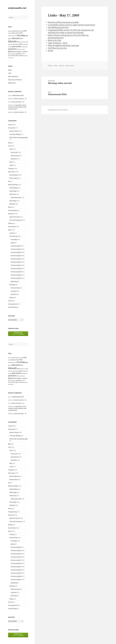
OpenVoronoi (15, 156)
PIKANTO (12, 204)
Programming (12, 210)
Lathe (11, 165)
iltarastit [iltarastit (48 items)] (16, 38)
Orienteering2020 (16, 275)
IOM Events (13, 194)
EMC (11, 162)
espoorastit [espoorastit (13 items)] (11, 36)
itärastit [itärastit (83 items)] (12, 41)
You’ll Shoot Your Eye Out (57, 48)
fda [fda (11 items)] (16, 36)
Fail (9, 181)
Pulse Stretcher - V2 (20, 99)
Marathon (14, 294)
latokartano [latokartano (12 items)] (23, 42)
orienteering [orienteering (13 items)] (24, 47)
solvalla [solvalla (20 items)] (18, 54)
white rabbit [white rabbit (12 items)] (11, 58)
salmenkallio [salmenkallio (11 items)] (13, 54)
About (10, 70)
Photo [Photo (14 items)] (18, 49)
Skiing (11, 298)
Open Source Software (15, 80)
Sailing (10, 223)
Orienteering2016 (16, 262)
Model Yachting (13, 185)
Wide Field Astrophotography (19, 138)
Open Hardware (13, 76)
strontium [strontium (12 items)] (23, 54)
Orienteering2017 (16, 265)
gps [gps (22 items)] (27, 36)
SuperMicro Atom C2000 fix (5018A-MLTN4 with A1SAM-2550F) (17, 107)
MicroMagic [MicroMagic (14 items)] (16, 44)
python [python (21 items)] (25, 52)
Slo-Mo (51, 51)
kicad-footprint (14, 175)
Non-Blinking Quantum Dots (58, 27)
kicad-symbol (13, 178)
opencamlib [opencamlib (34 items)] (16, 46)
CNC (9, 146)
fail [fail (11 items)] (14, 36)
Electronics (12, 172)
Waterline (14, 159)
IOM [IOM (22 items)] (21, 38)
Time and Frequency (16, 220)
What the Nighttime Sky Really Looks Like (63, 45)
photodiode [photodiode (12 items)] (22, 49)
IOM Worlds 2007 (16, 198)
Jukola (13, 243)
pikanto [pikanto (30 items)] (11, 51)
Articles (11, 125)
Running (12, 285)
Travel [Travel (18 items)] (10, 56)
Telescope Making (15, 134)
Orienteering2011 (16, 246)
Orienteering (13, 236)
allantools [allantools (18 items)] (15, 31)
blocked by (18, 333)
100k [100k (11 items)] (11, 31)
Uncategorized (13, 304)
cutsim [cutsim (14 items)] (10, 33)
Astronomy (12, 128)
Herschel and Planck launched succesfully (63, 22)
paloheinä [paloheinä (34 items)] (12, 49)
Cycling (12, 233)
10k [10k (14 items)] (9, 31)
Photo (10, 207)
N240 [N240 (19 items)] (20, 44)
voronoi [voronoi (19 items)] (21, 56)
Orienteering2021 (16, 278)
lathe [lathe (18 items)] (18, 42)
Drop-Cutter (14, 152)
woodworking (12, 307)
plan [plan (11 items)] (22, 52)
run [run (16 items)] (9, 54)
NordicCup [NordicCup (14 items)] (25, 44)
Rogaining (14, 281)
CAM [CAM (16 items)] (22, 31)
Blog (9, 143)
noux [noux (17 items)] (10, 47)
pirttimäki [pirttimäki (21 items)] (17, 52)
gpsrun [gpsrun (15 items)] (10, 39)
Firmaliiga (14, 239)
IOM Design (13, 191)
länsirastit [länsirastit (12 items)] (10, 44)
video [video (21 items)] (17, 56)
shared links (12, 227)
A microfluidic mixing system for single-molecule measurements (72, 25)
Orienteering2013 (16, 252)
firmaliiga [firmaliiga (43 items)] (21, 35)
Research (11, 214)
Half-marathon (15, 288)
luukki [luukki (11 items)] (27, 42)
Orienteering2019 (16, 272)
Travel (10, 301)
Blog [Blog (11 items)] (19, 31)
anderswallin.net (17, 8)
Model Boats (12, 83)
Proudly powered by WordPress (58, 110)
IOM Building (13, 188)
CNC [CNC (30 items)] (25, 31)
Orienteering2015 (16, 259)
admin (62, 66)
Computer (11, 169)
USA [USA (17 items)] (13, 56)
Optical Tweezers (15, 217)
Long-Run (14, 291)
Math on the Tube (54, 40)
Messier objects (14, 131)
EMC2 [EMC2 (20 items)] (21, 33)
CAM (10, 73)
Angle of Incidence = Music (58, 43)
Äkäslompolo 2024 (18, 95)
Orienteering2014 (16, 256)
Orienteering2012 (16, 249)
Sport (10, 230)
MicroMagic (13, 201)
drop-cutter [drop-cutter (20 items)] (15, 33)
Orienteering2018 (16, 269)
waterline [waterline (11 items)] (26, 56)
